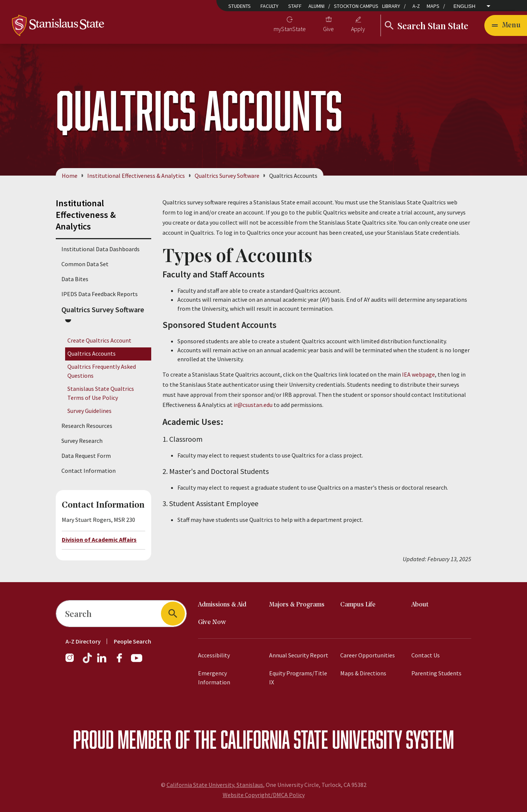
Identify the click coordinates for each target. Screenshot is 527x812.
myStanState (290, 29)
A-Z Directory (83, 641)
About (420, 605)
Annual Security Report (299, 655)
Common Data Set (85, 264)
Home (70, 176)
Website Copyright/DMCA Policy (264, 795)
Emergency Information (214, 678)
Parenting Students (436, 673)
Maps (433, 6)
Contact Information (89, 471)
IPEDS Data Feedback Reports (100, 294)
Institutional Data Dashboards (100, 249)
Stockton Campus (356, 6)
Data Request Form (86, 456)
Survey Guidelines (89, 411)
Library (391, 6)
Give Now (212, 622)
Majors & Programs (297, 605)
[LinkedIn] (102, 662)
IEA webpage (418, 374)
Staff (295, 6)
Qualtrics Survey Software (227, 176)
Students (240, 6)
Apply (358, 29)
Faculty (269, 6)
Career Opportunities (368, 655)
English (465, 6)
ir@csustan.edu (253, 405)
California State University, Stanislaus (215, 785)
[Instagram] (73, 662)
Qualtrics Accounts (92, 353)
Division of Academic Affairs (99, 539)
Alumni (316, 6)
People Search (132, 641)
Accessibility (214, 655)
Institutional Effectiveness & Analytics (136, 176)
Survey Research (82, 441)
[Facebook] (122, 662)
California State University (311, 739)
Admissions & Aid (222, 605)
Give (328, 29)
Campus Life (358, 605)
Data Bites (75, 279)
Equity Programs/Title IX (298, 678)
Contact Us (426, 655)
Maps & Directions (363, 673)
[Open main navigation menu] (506, 25)
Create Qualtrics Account (99, 340)
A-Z (416, 6)
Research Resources (87, 426)
